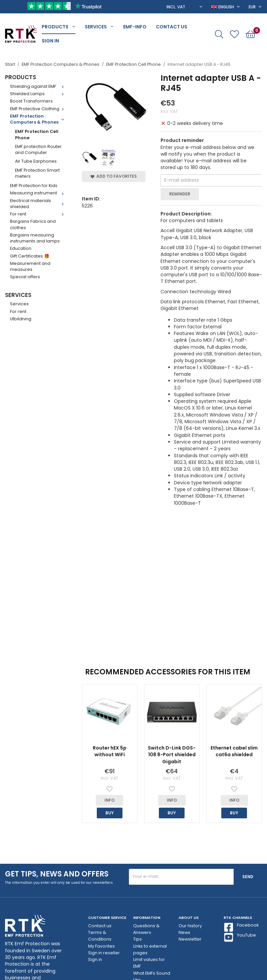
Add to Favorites (114, 176)
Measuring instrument (38, 193)
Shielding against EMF (38, 86)
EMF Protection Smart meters (37, 173)
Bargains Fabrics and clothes (33, 224)
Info (109, 800)
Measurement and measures (30, 266)
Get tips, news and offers (57, 874)
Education (21, 248)
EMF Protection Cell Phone (37, 134)
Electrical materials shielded (38, 204)
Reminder (180, 194)
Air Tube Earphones (36, 161)
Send (248, 877)
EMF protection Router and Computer (38, 149)
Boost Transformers (31, 101)
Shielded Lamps (38, 94)
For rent (38, 214)
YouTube (240, 937)
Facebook (241, 927)
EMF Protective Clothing (38, 109)
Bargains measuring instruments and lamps (35, 238)
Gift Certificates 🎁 (30, 256)
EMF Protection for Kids (34, 186)
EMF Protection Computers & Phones (38, 119)
